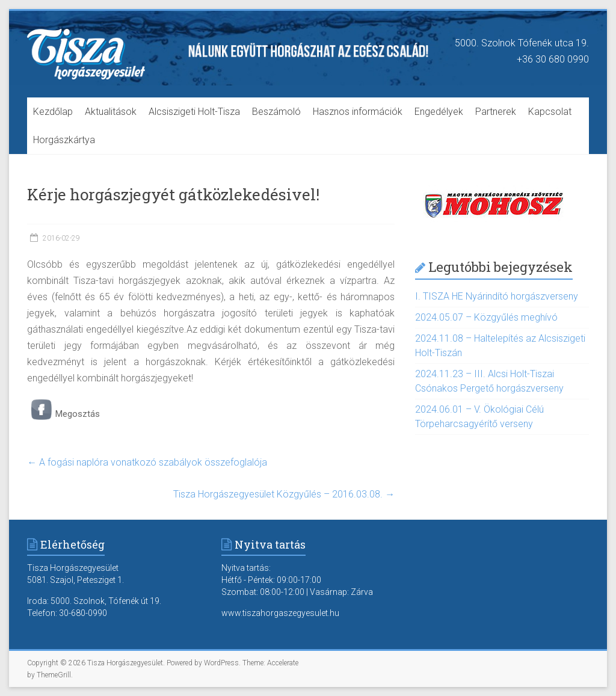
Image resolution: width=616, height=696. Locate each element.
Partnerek (496, 112)
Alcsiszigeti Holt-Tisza (194, 112)
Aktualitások (111, 112)
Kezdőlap (53, 112)
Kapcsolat (550, 112)
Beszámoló (276, 112)
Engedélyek (439, 112)
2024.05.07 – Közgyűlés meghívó (486, 317)
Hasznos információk (358, 112)
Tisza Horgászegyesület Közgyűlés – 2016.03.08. (284, 494)
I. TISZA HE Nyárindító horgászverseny (497, 296)
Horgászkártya (64, 140)
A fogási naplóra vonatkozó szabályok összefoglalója (147, 462)
